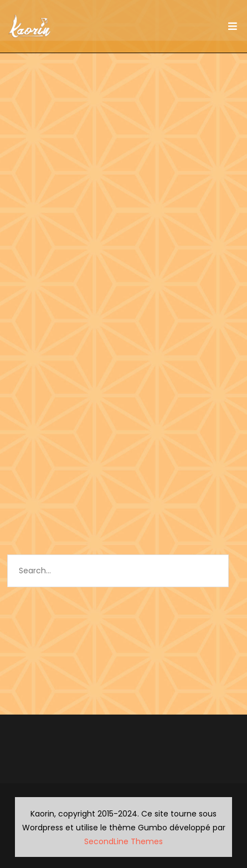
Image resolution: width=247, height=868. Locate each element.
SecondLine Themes (124, 841)
